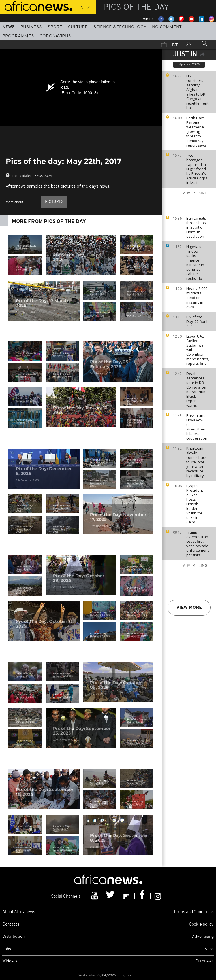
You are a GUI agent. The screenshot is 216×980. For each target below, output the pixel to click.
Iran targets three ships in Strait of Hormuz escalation (196, 227)
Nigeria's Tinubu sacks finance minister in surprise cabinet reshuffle (195, 262)
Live (170, 45)
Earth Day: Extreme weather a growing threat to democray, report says (196, 131)
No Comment (167, 27)
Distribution (13, 937)
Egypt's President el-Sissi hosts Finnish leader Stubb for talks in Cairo (195, 504)
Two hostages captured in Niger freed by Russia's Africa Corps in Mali (197, 169)
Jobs (7, 949)
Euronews (205, 961)
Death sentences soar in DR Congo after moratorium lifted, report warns (196, 389)
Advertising (203, 937)
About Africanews (19, 912)
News (8, 27)
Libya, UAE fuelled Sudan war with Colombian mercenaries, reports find (198, 350)
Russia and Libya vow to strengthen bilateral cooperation (197, 427)
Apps (209, 949)
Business (31, 27)
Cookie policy (201, 925)
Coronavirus (55, 36)
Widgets (10, 961)
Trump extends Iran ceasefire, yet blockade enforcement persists (197, 544)
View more (189, 608)
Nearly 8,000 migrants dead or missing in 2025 (197, 298)
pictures (54, 202)
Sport (55, 27)
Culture (78, 27)
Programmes (18, 36)
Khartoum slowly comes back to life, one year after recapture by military (196, 462)
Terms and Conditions (193, 912)
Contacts (11, 925)
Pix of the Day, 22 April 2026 (197, 321)
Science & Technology (120, 27)
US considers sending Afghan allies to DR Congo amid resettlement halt (197, 92)
